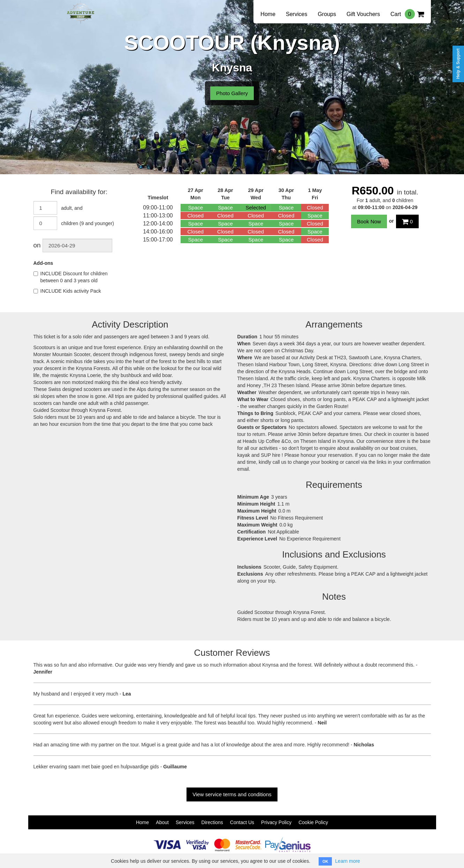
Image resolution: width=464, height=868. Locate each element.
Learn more (348, 861)
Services (296, 14)
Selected (256, 208)
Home (268, 14)
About (162, 822)
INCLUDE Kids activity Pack (67, 291)
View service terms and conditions (232, 794)
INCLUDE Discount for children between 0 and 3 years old (71, 277)
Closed (315, 208)
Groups (327, 14)
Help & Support (458, 64)
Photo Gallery (232, 93)
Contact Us (242, 822)
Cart (407, 14)
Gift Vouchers (363, 14)
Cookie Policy (313, 822)
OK (325, 861)
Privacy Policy (276, 822)
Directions (212, 822)
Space (196, 208)
